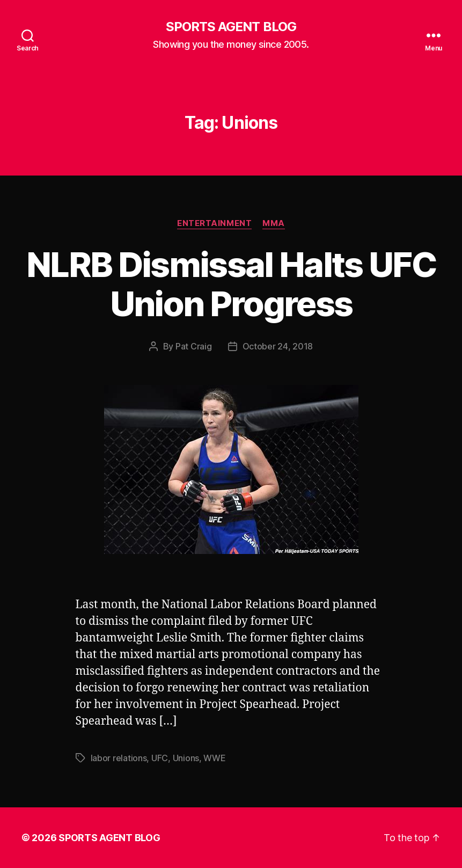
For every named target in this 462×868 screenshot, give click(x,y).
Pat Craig (194, 346)
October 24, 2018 (278, 346)
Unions (186, 758)
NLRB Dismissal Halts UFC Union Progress (231, 284)
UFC (160, 758)
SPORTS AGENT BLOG (231, 27)
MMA (274, 223)
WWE (214, 758)
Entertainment (214, 223)
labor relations (119, 758)
